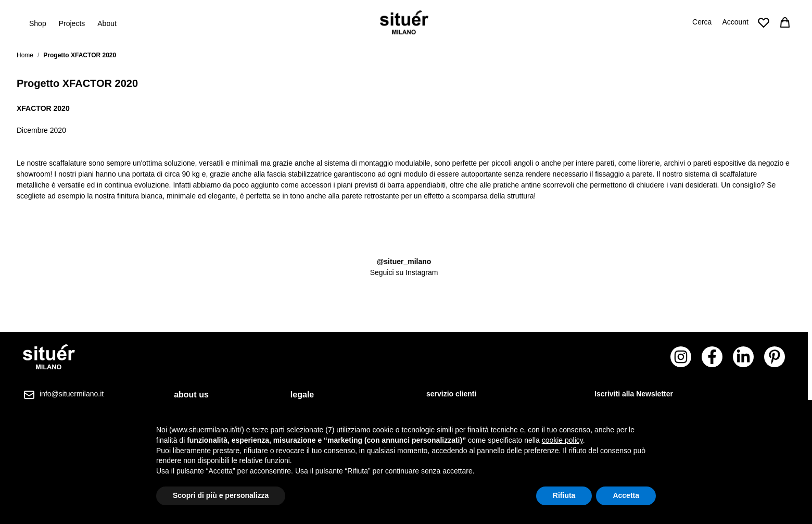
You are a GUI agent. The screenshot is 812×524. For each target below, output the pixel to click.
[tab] (197, 395)
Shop (38, 23)
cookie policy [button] (562, 440)
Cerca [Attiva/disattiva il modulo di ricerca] (702, 22)
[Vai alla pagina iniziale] (404, 22)
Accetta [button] (626, 495)
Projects (72, 23)
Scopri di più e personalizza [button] (221, 495)
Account (735, 22)
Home (25, 55)
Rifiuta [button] (564, 495)
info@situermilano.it (72, 394)
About (107, 23)
